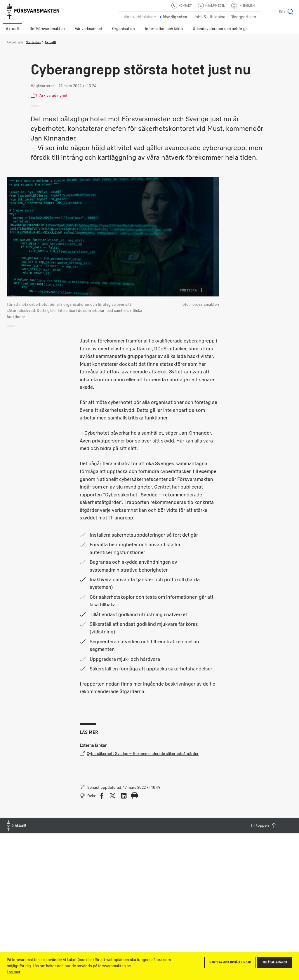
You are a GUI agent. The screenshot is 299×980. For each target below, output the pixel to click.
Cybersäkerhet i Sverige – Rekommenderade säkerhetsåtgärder (139, 753)
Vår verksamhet (88, 29)
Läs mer (14, 972)
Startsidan (33, 42)
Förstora (192, 290)
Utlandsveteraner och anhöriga (220, 29)
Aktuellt (13, 29)
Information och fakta (164, 29)
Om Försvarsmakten (47, 29)
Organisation (124, 29)
